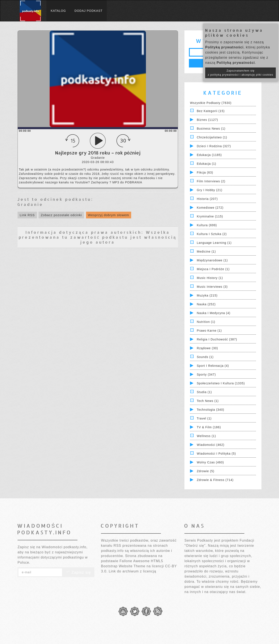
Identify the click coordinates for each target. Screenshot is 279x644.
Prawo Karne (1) (209, 331)
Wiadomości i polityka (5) (216, 454)
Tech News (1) (208, 401)
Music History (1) (210, 278)
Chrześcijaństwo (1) (212, 137)
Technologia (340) (211, 410)
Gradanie (30, 204)
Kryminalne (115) (210, 216)
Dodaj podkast (88, 11)
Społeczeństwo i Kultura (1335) (221, 383)
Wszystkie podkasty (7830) (211, 103)
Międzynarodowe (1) (212, 260)
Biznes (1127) (207, 120)
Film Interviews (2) (211, 181)
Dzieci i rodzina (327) (214, 146)
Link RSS (27, 215)
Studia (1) (204, 392)
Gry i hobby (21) (210, 190)
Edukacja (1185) (209, 155)
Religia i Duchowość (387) (217, 339)
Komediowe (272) (210, 208)
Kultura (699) (207, 225)
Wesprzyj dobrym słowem (109, 215)
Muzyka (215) (207, 295)
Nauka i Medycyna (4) (214, 313)
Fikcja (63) (205, 172)
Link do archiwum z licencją (132, 571)
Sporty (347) (206, 374)
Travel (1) (204, 418)
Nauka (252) (206, 304)
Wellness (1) (206, 436)
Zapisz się (78, 572)
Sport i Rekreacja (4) (213, 366)
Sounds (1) (205, 357)
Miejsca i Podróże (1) (213, 269)
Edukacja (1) (207, 164)
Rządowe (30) (207, 348)
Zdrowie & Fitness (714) (215, 480)
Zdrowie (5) (206, 471)
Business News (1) (211, 129)
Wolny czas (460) (210, 462)
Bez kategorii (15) (211, 111)
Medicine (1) (206, 252)
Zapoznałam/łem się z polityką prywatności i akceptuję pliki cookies (240, 73)
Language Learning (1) (214, 243)
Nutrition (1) (206, 322)
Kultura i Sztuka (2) (212, 234)
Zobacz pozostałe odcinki (61, 215)
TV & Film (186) (209, 427)
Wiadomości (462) (211, 445)
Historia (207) (207, 199)
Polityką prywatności (224, 47)
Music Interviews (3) (212, 287)
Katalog (58, 11)
